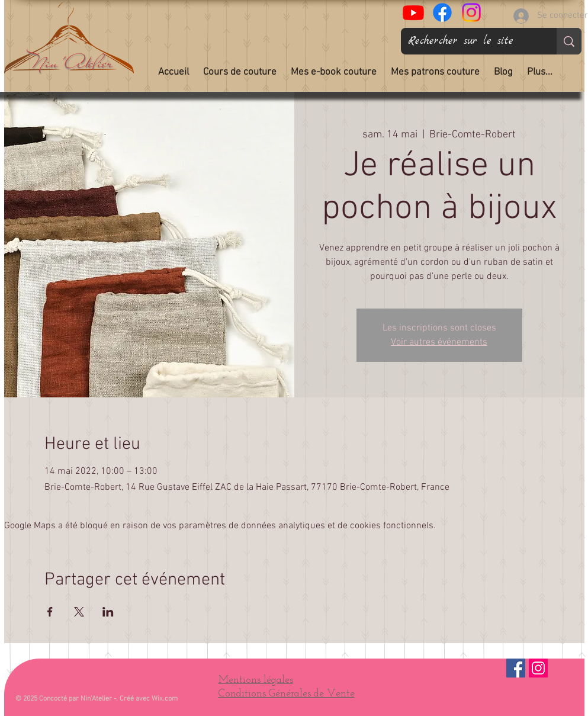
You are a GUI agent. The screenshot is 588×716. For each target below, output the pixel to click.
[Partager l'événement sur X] (79, 612)
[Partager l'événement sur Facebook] (50, 612)
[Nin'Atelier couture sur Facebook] (442, 12)
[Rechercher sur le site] (470, 41)
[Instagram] (538, 668)
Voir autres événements (439, 342)
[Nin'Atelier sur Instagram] (471, 12)
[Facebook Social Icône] (516, 668)
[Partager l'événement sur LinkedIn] (108, 612)
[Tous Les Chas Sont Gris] (413, 12)
